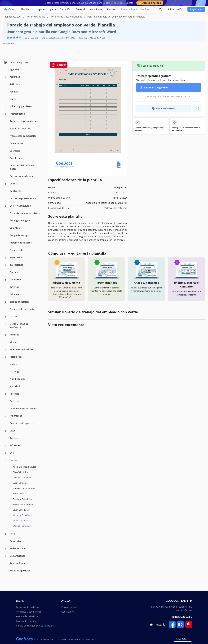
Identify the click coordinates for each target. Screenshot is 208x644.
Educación (65, 9)
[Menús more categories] (6, 342)
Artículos (15, 84)
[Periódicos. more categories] (6, 357)
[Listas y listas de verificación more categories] (6, 324)
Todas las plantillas (18, 63)
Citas (13, 431)
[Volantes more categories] (6, 228)
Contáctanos (68, 612)
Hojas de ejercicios (20, 571)
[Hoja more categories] (6, 534)
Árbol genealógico (20, 220)
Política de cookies (26, 621)
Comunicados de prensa (23, 408)
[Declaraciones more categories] (6, 556)
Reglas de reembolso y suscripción (35, 626)
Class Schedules (20, 472)
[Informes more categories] (6, 446)
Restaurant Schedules (23, 504)
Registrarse (196, 9)
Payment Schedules (22, 499)
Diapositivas (17, 541)
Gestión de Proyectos (22, 423)
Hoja (12, 534)
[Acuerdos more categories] (6, 77)
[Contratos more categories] (6, 191)
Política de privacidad (28, 616)
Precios (111, 9)
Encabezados (17, 250)
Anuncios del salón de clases (22, 167)
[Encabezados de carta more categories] (6, 309)
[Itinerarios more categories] (6, 280)
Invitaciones (16, 265)
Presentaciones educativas (25, 213)
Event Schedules (21, 483)
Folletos (14, 92)
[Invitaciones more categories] (6, 265)
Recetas (14, 438)
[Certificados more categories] (6, 158)
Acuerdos (15, 77)
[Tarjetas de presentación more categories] (6, 122)
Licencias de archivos (27, 607)
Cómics (14, 184)
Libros (13, 99)
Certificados (16, 158)
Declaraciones (17, 556)
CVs (12, 453)
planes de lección (19, 302)
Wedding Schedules (22, 515)
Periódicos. (16, 357)
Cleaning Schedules (22, 478)
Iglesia (53, 9)
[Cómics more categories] (6, 184)
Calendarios (16, 143)
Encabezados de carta (22, 309)
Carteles (14, 401)
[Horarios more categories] (6, 461)
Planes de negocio (20, 128)
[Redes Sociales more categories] (6, 549)
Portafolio (15, 386)
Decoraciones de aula (22, 176)
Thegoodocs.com (13, 17)
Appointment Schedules (24, 467)
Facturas (15, 272)
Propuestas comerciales (23, 136)
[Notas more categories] (6, 365)
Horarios (14, 460)
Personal (80, 9)
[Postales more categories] (6, 394)
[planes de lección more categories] (6, 302)
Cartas (13, 316)
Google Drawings (19, 235)
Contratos (15, 191)
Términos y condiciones (29, 612)
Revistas (14, 287)
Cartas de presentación (23, 198)
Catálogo (15, 151)
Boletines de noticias (21, 349)
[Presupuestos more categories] (6, 114)
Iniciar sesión (175, 9)
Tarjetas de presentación (24, 121)
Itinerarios (15, 280)
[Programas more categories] (6, 416)
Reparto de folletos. (21, 243)
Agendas (14, 69)
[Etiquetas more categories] (6, 295)
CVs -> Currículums (20, 206)
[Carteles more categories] (6, 401)
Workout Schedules (22, 526)
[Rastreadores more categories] (6, 564)
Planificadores (18, 379)
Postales (14, 394)
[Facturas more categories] (6, 273)
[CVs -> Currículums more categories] (6, 206)
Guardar (59, 65)
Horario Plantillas (36, 17)
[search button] (160, 9)
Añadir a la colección (164, 108)
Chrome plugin (69, 607)
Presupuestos (17, 114)
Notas (13, 364)
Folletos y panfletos (21, 106)
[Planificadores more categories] (6, 379)
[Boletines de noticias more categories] (6, 350)
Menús (13, 342)
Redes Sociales (18, 548)
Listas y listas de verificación (19, 326)
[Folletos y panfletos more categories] (6, 107)
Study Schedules (21, 510)
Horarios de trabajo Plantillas (67, 17)
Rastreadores (17, 563)
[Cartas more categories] (6, 317)
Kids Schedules (20, 494)
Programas (16, 416)
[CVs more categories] (6, 453)
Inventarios (16, 257)
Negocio (40, 9)
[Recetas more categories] (6, 438)
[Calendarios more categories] (6, 144)
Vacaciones (96, 9)
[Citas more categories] (6, 431)
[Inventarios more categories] (6, 258)
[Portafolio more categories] (6, 387)
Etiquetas (15, 294)
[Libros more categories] (6, 99)
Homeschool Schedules (24, 488)
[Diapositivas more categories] (6, 541)
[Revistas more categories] (6, 287)
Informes (15, 445)
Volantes (15, 228)
